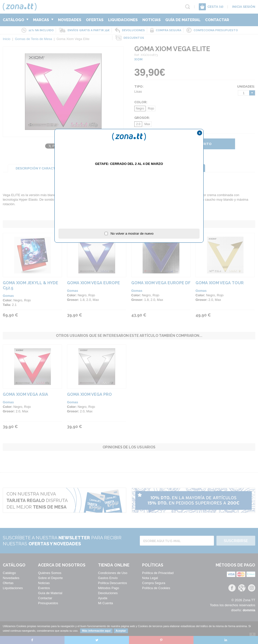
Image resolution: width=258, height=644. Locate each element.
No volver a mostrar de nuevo (129, 234)
